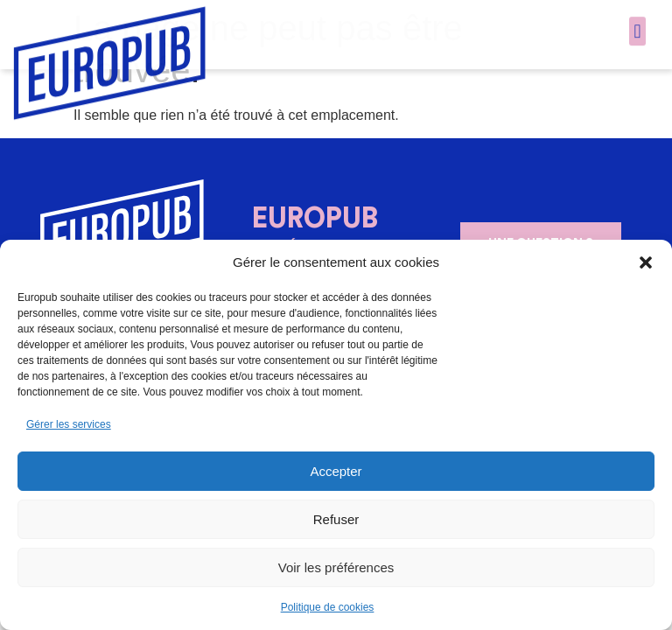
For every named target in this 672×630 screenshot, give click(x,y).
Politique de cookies (328, 607)
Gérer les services (69, 424)
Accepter (336, 471)
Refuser (336, 519)
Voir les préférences (336, 567)
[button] (646, 262)
